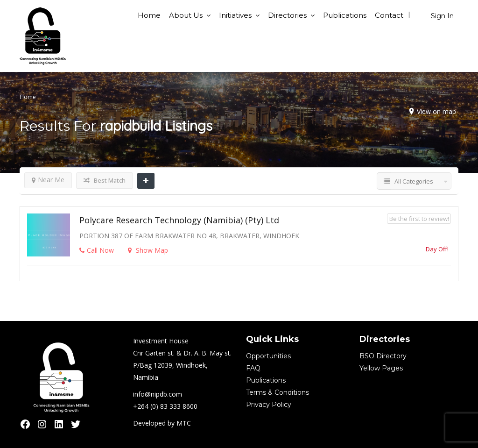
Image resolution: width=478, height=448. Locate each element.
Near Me (48, 180)
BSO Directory (383, 356)
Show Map (148, 250)
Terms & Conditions (278, 392)
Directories (287, 15)
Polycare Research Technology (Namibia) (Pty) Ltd (179, 220)
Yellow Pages (381, 368)
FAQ (253, 368)
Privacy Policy (269, 405)
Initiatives (235, 15)
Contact (389, 15)
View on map (436, 111)
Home (149, 15)
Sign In (442, 16)
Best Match (105, 180)
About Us (186, 15)
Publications (345, 15)
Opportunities (268, 356)
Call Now (97, 250)
